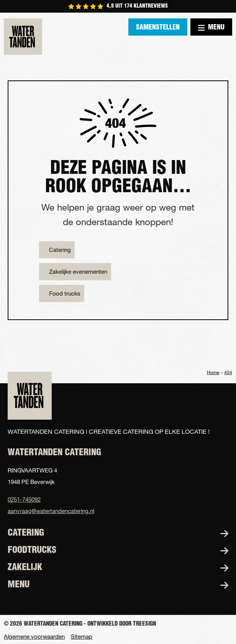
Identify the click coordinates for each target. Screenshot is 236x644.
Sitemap (82, 637)
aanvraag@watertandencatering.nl (51, 511)
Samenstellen (158, 28)
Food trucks (65, 293)
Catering (60, 250)
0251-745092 (24, 499)
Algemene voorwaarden (34, 637)
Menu (211, 28)
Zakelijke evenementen (78, 271)
